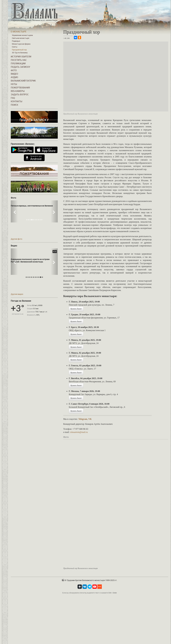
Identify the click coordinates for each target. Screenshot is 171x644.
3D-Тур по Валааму (20, 53)
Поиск (14, 105)
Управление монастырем (22, 35)
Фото (14, 70)
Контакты (17, 101)
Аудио (14, 77)
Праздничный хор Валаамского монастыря (80, 568)
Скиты (15, 47)
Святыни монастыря (21, 38)
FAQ (13, 98)
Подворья (16, 41)
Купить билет (76, 309)
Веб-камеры (18, 91)
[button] (14, 211)
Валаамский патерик (23, 81)
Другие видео (17, 294)
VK (90, 419)
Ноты (14, 84)
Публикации (18, 63)
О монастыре (19, 32)
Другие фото (17, 239)
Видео (14, 74)
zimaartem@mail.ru (79, 432)
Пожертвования (20, 88)
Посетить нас (19, 60)
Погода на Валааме (21, 301)
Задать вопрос (20, 94)
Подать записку (20, 67)
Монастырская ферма (21, 44)
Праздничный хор (19, 50)
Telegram (83, 419)
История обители (21, 57)
